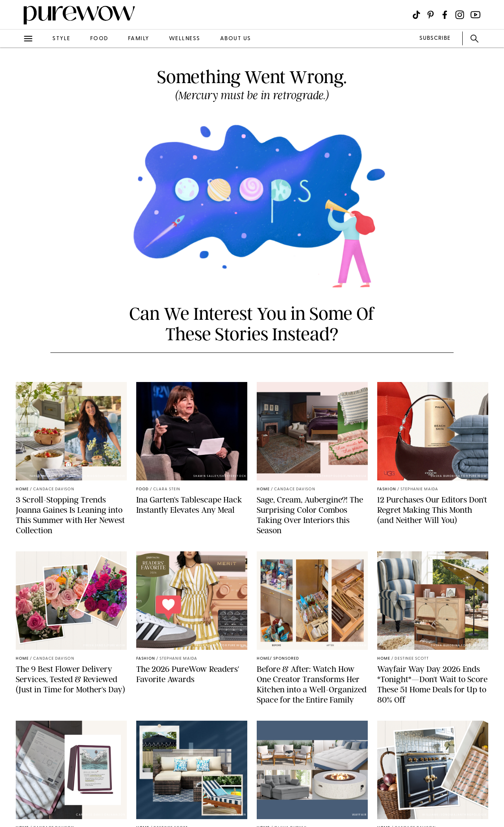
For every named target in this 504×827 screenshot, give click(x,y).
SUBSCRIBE (435, 38)
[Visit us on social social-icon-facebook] (445, 15)
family (139, 39)
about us (236, 39)
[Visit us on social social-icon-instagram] (460, 15)
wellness (185, 39)
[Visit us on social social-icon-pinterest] (431, 15)
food (99, 39)
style (61, 39)
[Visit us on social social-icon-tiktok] (416, 15)
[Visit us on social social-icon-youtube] (475, 15)
